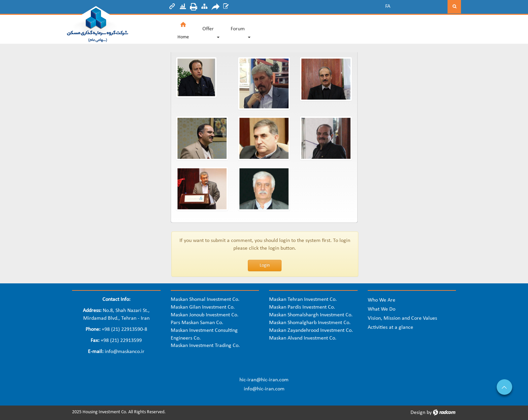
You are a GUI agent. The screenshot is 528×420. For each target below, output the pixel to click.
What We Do (382, 309)
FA (388, 6)
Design (418, 413)
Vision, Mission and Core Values (402, 318)
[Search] (422, 7)
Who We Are (382, 300)
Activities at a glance (390, 327)
